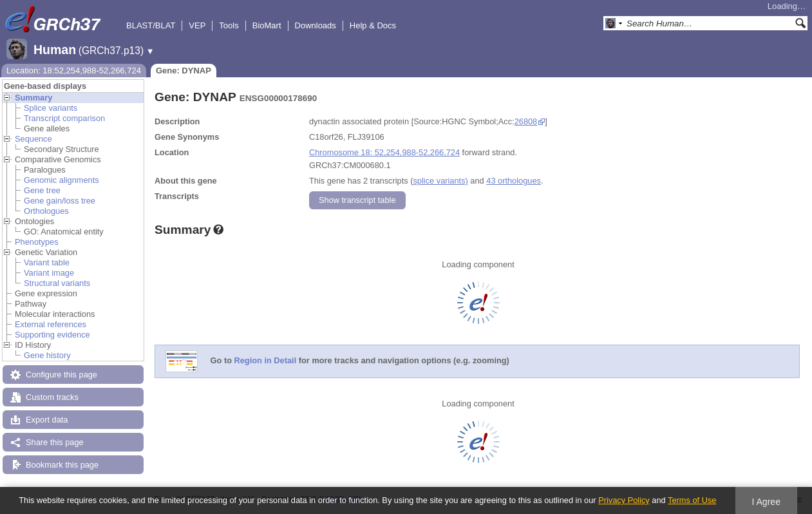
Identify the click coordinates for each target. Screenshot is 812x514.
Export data (47, 420)
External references (51, 324)
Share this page (55, 442)
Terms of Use (692, 500)
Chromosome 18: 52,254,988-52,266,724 (384, 152)
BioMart (267, 25)
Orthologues (46, 211)
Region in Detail (266, 361)
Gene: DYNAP (184, 71)
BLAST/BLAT (151, 25)
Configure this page (61, 375)
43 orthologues (514, 181)
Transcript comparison (64, 118)
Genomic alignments (61, 180)
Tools (229, 25)
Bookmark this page (62, 465)
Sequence (33, 139)
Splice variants (51, 108)
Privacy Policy (624, 500)
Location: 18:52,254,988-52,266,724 (74, 71)
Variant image (49, 273)
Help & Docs (373, 25)
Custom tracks (52, 397)
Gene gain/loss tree (60, 201)
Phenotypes (37, 242)
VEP (197, 25)
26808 (526, 121)
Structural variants (57, 283)
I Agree (766, 502)
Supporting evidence (52, 335)
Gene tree (42, 190)
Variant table (47, 262)
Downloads (316, 25)
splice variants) (440, 181)
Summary (33, 98)
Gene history (47, 355)
